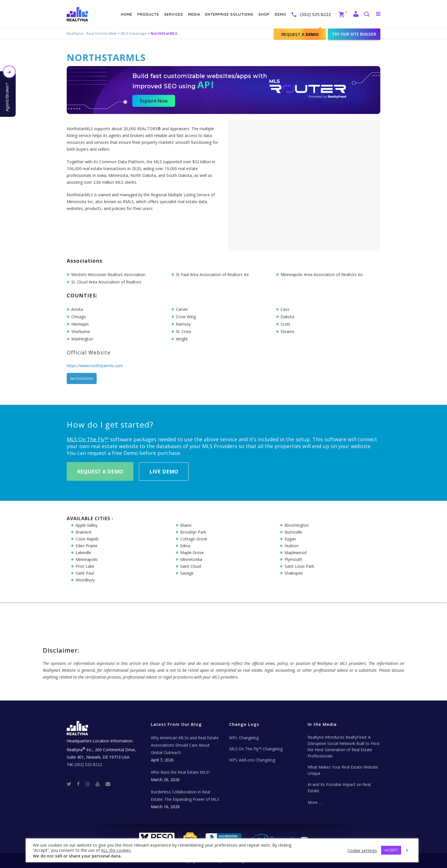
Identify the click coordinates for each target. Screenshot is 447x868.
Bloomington (297, 525)
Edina (185, 546)
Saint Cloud (191, 566)
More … (315, 802)
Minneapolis (87, 559)
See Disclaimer (82, 378)
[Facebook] (81, 784)
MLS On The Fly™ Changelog (256, 749)
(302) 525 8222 (316, 14)
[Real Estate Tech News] (108, 784)
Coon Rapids (87, 539)
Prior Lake (85, 566)
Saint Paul (85, 573)
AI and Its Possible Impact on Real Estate (339, 788)
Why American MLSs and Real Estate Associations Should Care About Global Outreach (185, 745)
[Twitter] (71, 784)
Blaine (186, 525)
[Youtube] (100, 784)
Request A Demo (100, 471)
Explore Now (154, 101)
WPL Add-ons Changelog (252, 760)
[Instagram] (90, 784)
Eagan (290, 539)
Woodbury (85, 580)
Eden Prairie (87, 546)
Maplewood (295, 553)
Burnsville (293, 532)
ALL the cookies (116, 850)
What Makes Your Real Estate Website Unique (343, 770)
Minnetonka (191, 559)
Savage (187, 573)
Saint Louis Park (299, 566)
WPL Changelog (244, 738)
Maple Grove (192, 553)
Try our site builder (354, 34)
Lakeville (83, 553)
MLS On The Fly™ (88, 439)
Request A (300, 34)
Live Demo (164, 471)
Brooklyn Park (193, 532)
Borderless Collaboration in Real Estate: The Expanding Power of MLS (185, 796)
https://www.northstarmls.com (95, 366)
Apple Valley (87, 525)
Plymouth (293, 559)
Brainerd (83, 532)
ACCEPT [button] (391, 850)
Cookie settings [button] (362, 850)
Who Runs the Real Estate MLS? (180, 772)
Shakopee (294, 573)
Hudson (292, 546)
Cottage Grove (194, 539)
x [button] (407, 850)
